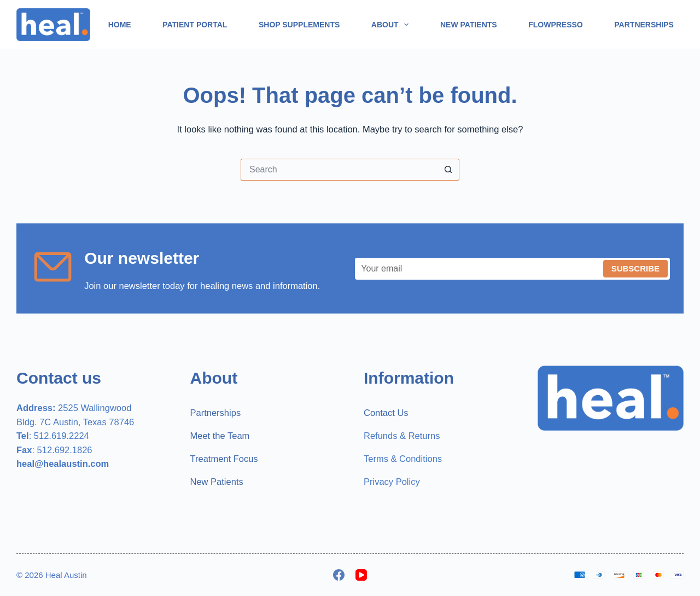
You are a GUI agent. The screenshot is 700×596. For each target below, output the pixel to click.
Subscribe (635, 268)
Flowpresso (556, 25)
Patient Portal (195, 25)
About (392, 25)
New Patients (469, 25)
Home (120, 25)
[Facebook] (339, 575)
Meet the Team (220, 436)
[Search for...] (339, 170)
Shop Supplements (299, 25)
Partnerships (644, 25)
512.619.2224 (62, 436)
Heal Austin (66, 575)
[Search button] (448, 170)
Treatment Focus (224, 459)
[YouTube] (361, 575)
